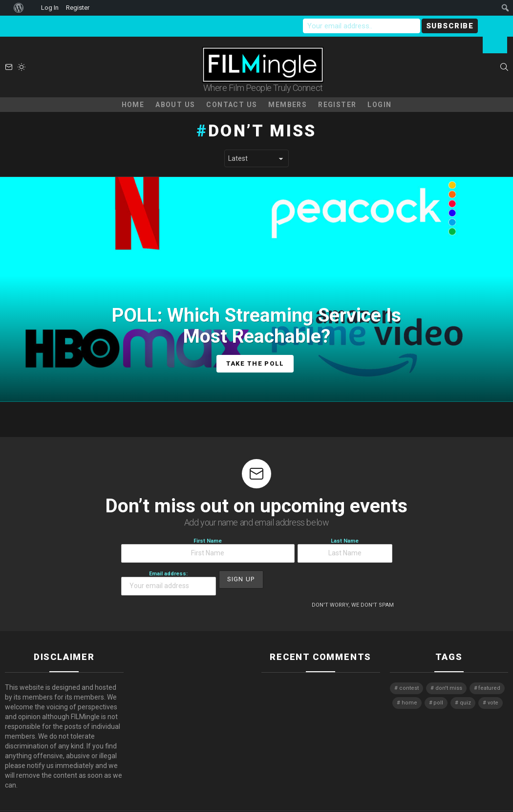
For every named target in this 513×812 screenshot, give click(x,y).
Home (133, 105)
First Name (208, 550)
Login (379, 105)
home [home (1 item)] (409, 703)
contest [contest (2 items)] (409, 688)
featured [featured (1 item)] (489, 688)
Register (337, 105)
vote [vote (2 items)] (493, 703)
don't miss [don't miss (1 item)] (449, 688)
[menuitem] (5, 8)
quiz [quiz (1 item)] (465, 703)
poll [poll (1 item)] (438, 703)
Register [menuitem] (78, 8)
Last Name (345, 550)
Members (288, 105)
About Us (175, 105)
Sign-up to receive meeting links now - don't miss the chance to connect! (166, 26)
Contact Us (232, 105)
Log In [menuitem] (50, 8)
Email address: (169, 583)
